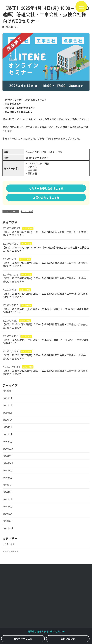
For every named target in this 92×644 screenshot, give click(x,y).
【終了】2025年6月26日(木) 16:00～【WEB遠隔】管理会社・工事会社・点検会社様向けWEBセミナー (45, 280)
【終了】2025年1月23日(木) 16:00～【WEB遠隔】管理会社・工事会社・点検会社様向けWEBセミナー (45, 372)
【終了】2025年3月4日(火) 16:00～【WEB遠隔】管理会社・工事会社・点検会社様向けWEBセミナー (46, 341)
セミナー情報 (27, 211)
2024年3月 (7, 514)
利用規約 (46, 617)
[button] (46, 188)
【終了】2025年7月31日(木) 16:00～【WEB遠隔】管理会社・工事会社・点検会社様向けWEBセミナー (45, 265)
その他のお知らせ (10, 551)
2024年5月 (7, 499)
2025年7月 (7, 406)
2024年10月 (8, 463)
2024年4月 (7, 507)
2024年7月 (7, 485)
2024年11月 (8, 456)
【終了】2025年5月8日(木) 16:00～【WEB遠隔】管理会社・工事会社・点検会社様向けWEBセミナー (46, 311)
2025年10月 (8, 391)
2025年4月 (7, 420)
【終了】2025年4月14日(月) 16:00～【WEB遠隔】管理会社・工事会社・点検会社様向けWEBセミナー (45, 326)
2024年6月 (7, 492)
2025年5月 (7, 413)
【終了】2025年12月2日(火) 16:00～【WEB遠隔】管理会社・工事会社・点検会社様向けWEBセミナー (45, 234)
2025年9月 (7, 398)
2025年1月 (7, 442)
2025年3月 (7, 427)
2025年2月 (7, 434)
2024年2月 (7, 521)
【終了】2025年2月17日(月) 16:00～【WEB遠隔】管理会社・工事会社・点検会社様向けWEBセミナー (45, 357)
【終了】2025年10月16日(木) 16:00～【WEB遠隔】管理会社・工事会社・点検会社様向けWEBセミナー (46, 249)
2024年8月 (7, 478)
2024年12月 (8, 449)
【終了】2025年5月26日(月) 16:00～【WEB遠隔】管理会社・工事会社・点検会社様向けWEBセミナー (45, 295)
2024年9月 (7, 470)
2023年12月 (8, 528)
